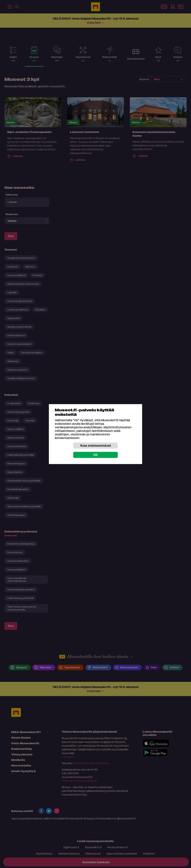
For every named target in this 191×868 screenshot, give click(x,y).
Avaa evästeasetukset (95, 445)
